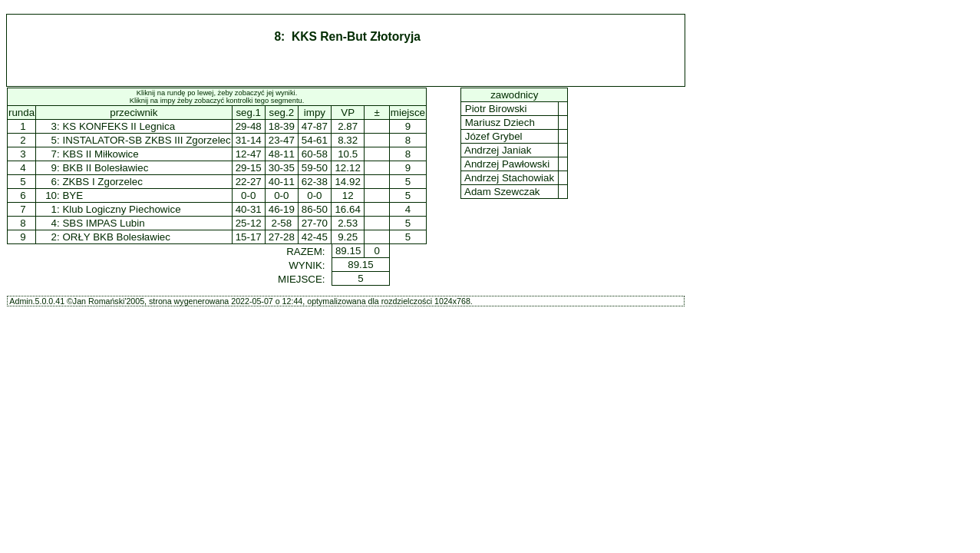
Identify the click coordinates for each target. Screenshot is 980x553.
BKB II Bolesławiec (105, 168)
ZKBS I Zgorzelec (102, 182)
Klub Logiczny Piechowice (121, 209)
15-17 (249, 237)
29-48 (249, 126)
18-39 (282, 126)
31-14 (249, 140)
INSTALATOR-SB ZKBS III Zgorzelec (146, 140)
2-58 (281, 223)
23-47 (282, 140)
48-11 (282, 154)
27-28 (282, 237)
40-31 (249, 209)
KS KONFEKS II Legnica (119, 126)
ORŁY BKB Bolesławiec (116, 237)
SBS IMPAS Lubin (103, 223)
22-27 (249, 182)
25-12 (249, 223)
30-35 (282, 168)
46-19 (282, 209)
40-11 (282, 182)
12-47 (249, 154)
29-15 (249, 168)
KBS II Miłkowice (100, 154)
